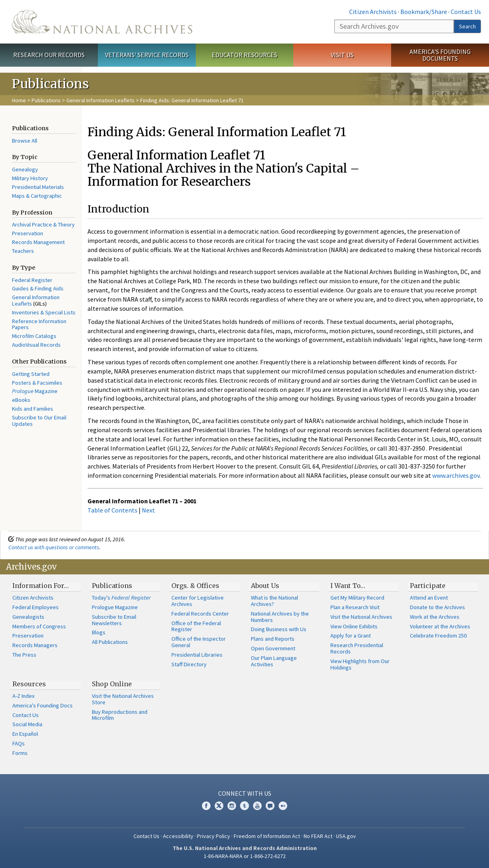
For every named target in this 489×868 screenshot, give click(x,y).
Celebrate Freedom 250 (438, 636)
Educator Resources (245, 55)
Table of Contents (112, 510)
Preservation (28, 233)
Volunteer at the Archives (440, 626)
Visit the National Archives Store (123, 699)
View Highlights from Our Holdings (360, 664)
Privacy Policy (214, 836)
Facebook (206, 806)
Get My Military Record (357, 598)
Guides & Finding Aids (38, 288)
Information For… (41, 586)
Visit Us (342, 55)
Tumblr (245, 806)
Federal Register (32, 280)
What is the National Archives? (274, 601)
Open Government (273, 648)
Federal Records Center (200, 614)
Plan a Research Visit (355, 607)
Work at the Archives (435, 617)
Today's (121, 598)
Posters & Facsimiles (37, 383)
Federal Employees (36, 607)
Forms (20, 753)
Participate (428, 586)
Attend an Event (429, 598)
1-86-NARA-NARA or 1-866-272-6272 (245, 856)
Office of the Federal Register (196, 626)
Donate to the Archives (437, 607)
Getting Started (31, 374)
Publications (46, 100)
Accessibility (178, 836)
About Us (265, 586)
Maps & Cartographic (37, 196)
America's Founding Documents (440, 55)
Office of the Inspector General (199, 642)
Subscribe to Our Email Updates (39, 421)
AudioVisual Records (36, 345)
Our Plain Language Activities (274, 661)
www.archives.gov (456, 475)
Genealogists (28, 617)
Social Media (27, 724)
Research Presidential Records (357, 648)
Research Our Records (49, 55)
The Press (24, 655)
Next (148, 510)
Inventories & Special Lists (44, 312)
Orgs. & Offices (195, 586)
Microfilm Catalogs (34, 336)
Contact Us (466, 12)
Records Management (38, 242)
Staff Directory (189, 664)
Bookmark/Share (424, 12)
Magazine (35, 391)
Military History (30, 178)
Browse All (25, 141)
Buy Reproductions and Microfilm (120, 715)
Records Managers (35, 645)
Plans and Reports (273, 639)
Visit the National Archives (361, 617)
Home (19, 100)
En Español (25, 734)
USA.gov (346, 836)
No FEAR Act (318, 836)
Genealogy (25, 169)
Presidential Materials (38, 187)
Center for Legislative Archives (198, 601)
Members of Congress (39, 626)
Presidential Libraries (197, 655)
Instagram (232, 806)
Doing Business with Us (279, 629)
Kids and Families (33, 409)
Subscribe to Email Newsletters (114, 620)
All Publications (110, 642)
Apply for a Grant (351, 636)
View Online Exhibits (354, 626)
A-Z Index (23, 696)
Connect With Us (245, 793)
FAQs (19, 743)
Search (467, 26)
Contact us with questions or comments (54, 547)
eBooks (21, 400)
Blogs (99, 632)
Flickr (283, 806)
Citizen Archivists (373, 12)
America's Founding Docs (43, 705)
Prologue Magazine (115, 607)
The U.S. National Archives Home (102, 22)
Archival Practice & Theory (43, 224)
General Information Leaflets (100, 100)
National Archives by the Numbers (280, 617)
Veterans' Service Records (147, 55)
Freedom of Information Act (267, 836)
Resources (29, 684)
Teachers (23, 251)
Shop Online (112, 684)
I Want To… (348, 586)
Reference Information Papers (39, 324)
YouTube (257, 806)
